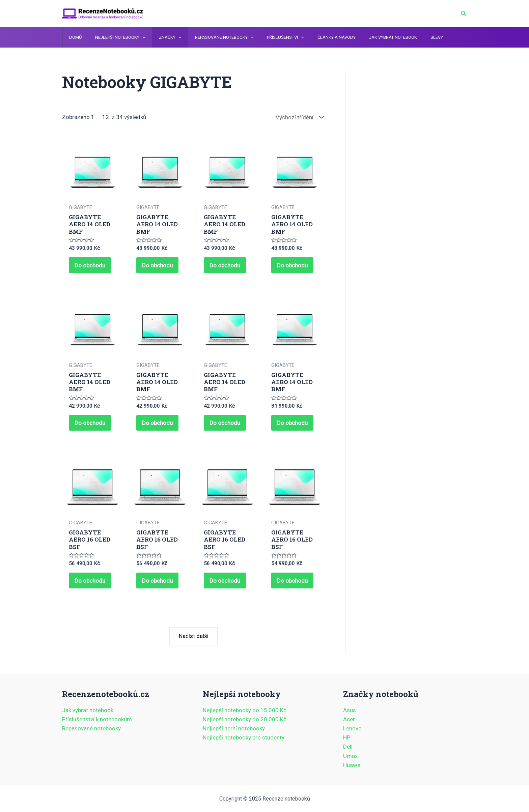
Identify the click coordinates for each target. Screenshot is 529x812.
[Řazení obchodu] (298, 117)
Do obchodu (91, 266)
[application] (136, 37)
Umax (350, 756)
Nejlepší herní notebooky (234, 728)
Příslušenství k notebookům (97, 719)
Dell (348, 747)
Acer (349, 719)
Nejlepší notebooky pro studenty (244, 738)
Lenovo (352, 728)
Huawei (352, 765)
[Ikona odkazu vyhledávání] (464, 14)
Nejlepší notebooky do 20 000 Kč (245, 719)
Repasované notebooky (91, 728)
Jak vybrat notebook (88, 710)
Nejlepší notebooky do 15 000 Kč (245, 710)
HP (347, 738)
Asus (350, 710)
